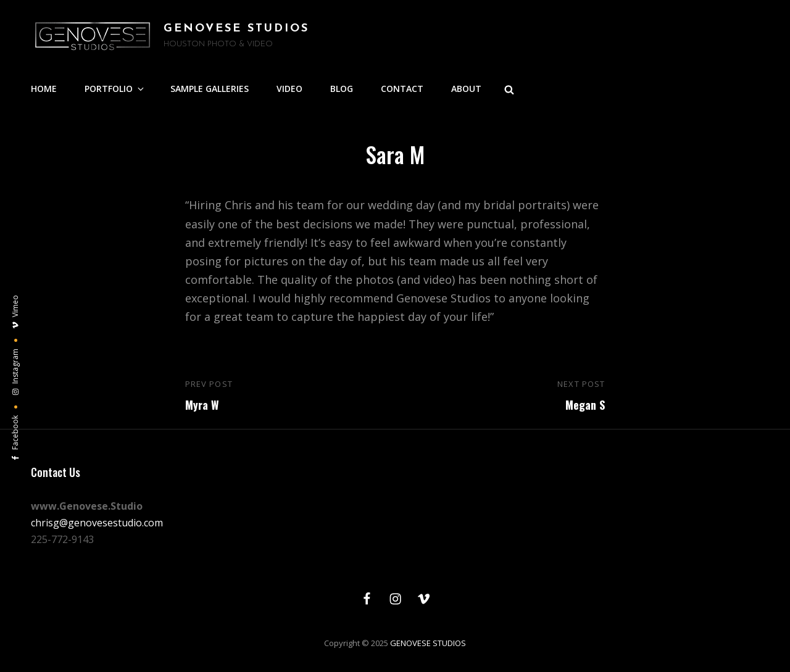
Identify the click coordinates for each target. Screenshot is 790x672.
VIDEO (289, 89)
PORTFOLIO (115, 89)
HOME (44, 89)
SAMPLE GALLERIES (210, 89)
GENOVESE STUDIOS (236, 29)
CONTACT (402, 89)
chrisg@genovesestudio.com (97, 523)
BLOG (342, 89)
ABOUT (466, 89)
